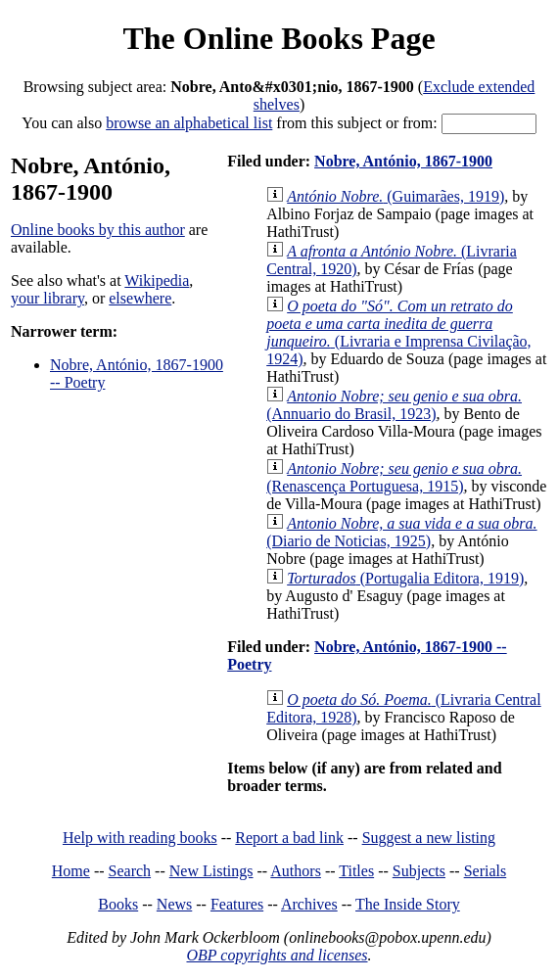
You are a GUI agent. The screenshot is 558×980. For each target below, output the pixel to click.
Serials (486, 871)
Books (118, 904)
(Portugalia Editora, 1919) (405, 578)
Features (237, 904)
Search (130, 871)
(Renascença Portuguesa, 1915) (394, 477)
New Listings (211, 871)
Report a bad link (289, 838)
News (174, 904)
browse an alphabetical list (189, 123)
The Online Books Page (279, 38)
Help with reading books (140, 838)
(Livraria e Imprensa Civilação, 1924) (398, 332)
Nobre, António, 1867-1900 (403, 161)
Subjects (419, 871)
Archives (309, 904)
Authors (296, 871)
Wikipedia (157, 280)
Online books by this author (98, 230)
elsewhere (140, 298)
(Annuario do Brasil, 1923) (394, 405)
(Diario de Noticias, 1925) (401, 532)
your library (47, 298)
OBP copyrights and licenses (277, 955)
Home (71, 871)
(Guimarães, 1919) (395, 196)
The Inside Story (408, 904)
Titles (356, 871)
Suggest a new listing (429, 838)
